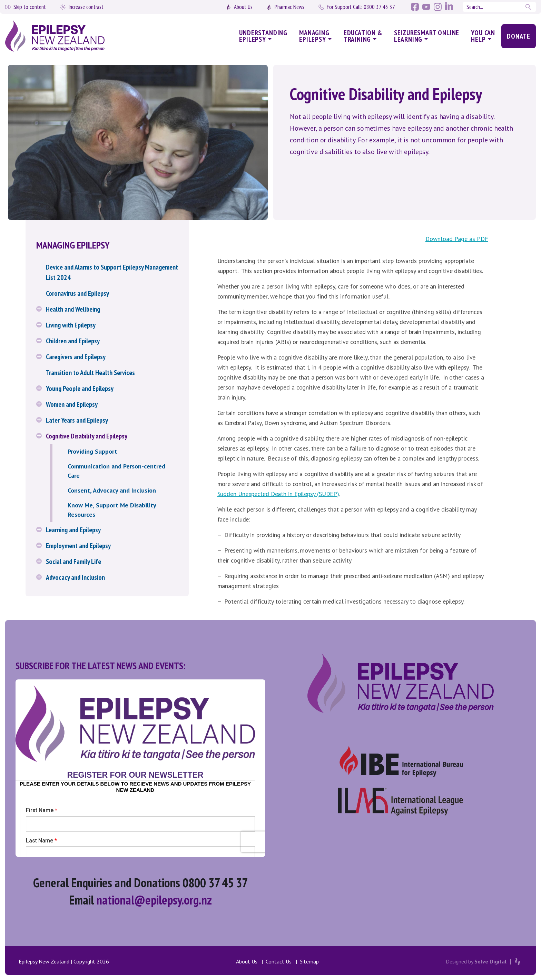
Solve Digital (490, 961)
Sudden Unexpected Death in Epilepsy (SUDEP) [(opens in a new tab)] (278, 494)
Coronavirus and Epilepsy (77, 293)
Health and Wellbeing (73, 309)
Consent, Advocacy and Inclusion (112, 490)
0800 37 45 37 (361, 7)
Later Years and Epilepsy (77, 420)
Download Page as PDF (457, 239)
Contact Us (279, 961)
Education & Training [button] (363, 36)
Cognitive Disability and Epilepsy (87, 436)
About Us (243, 7)
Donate (519, 36)
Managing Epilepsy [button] (314, 36)
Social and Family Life (73, 562)
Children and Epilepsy (73, 341)
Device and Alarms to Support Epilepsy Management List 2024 (112, 272)
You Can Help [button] (483, 36)
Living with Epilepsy (71, 325)
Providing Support (92, 451)
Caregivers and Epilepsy (76, 357)
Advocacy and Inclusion (75, 577)
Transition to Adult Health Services (90, 373)
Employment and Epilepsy (78, 546)
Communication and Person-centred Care (116, 471)
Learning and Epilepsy (73, 530)
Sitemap (309, 961)
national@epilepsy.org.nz (154, 900)
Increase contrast (86, 7)
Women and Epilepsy (72, 404)
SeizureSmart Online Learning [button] (427, 36)
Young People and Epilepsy (80, 388)
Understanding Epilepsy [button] (263, 36)
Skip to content (30, 7)
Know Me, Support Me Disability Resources (112, 510)
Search (529, 7)
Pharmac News (289, 7)
